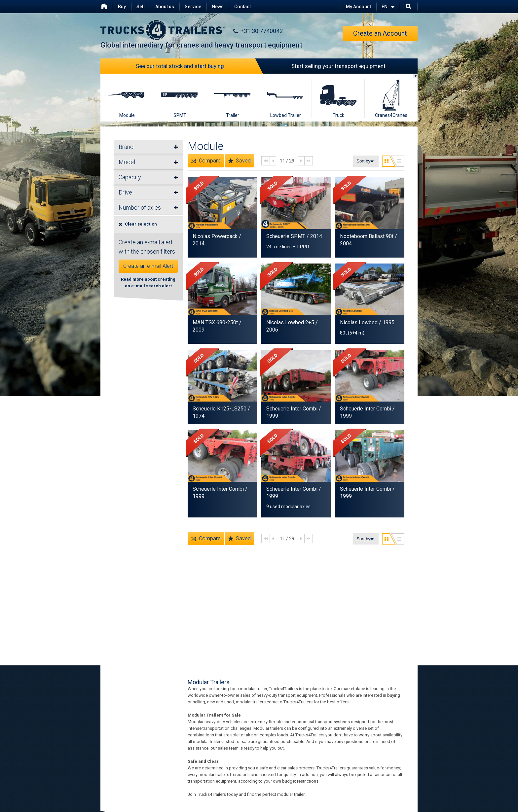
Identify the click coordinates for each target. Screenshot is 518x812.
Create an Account (380, 33)
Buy (122, 7)
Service (193, 7)
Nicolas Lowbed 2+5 (290, 322)
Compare (206, 161)
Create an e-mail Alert (148, 266)
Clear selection (138, 224)
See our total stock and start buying (198, 66)
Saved (240, 161)
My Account (358, 7)
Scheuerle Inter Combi (292, 409)
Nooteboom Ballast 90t (367, 236)
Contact (242, 7)
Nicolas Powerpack (215, 236)
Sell (141, 7)
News (218, 7)
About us (165, 7)
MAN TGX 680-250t (215, 322)
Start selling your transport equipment (322, 66)
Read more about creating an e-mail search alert (148, 282)
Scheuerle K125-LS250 (220, 409)
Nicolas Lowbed (359, 322)
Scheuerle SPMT (286, 236)
